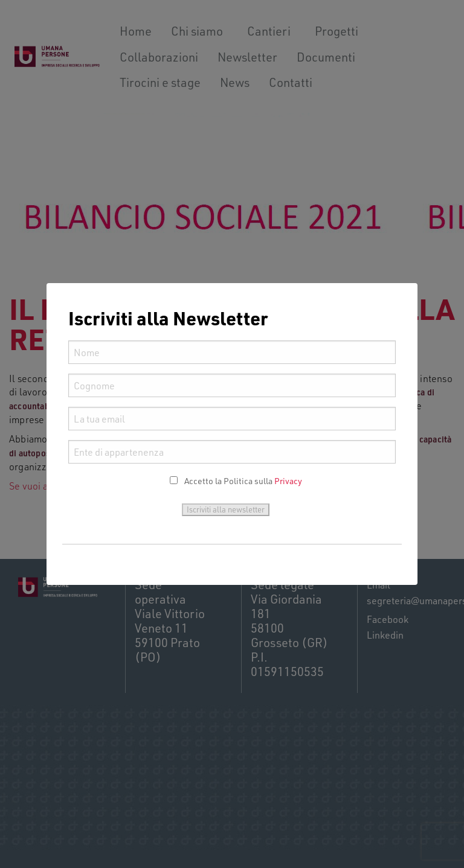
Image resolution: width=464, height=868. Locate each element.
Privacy (288, 481)
